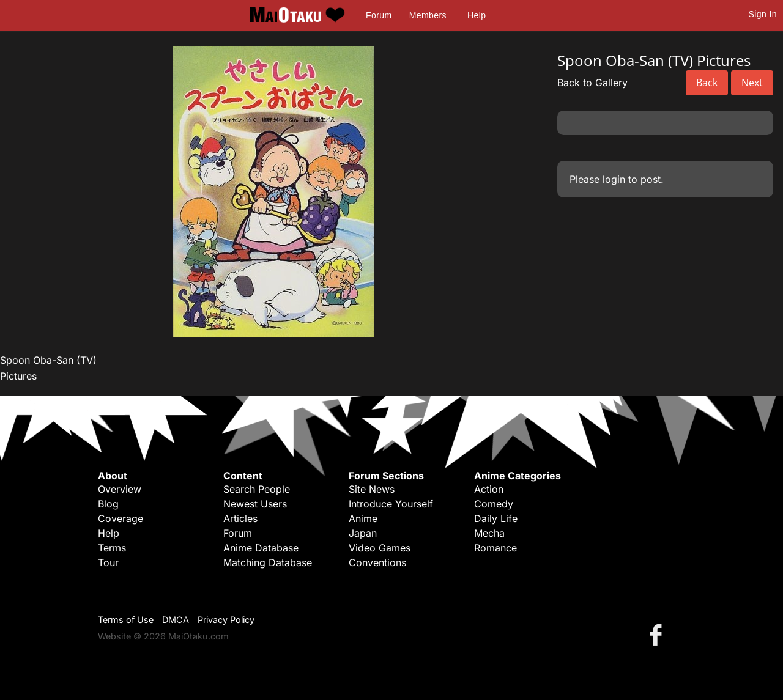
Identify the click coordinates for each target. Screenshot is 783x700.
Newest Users (255, 504)
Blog (108, 504)
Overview (120, 489)
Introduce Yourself (391, 504)
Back (707, 83)
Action (489, 489)
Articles (240, 518)
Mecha (489, 533)
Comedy (494, 504)
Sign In (763, 14)
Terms (112, 548)
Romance (495, 548)
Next (752, 83)
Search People (257, 489)
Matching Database (268, 562)
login (614, 179)
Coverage (121, 518)
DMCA (176, 620)
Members (428, 15)
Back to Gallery (592, 83)
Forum (379, 15)
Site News (372, 489)
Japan (363, 533)
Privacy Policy (226, 620)
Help (477, 15)
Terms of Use (126, 620)
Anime (363, 518)
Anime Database (261, 548)
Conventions (377, 562)
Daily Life (496, 518)
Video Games (380, 548)
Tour (108, 562)
